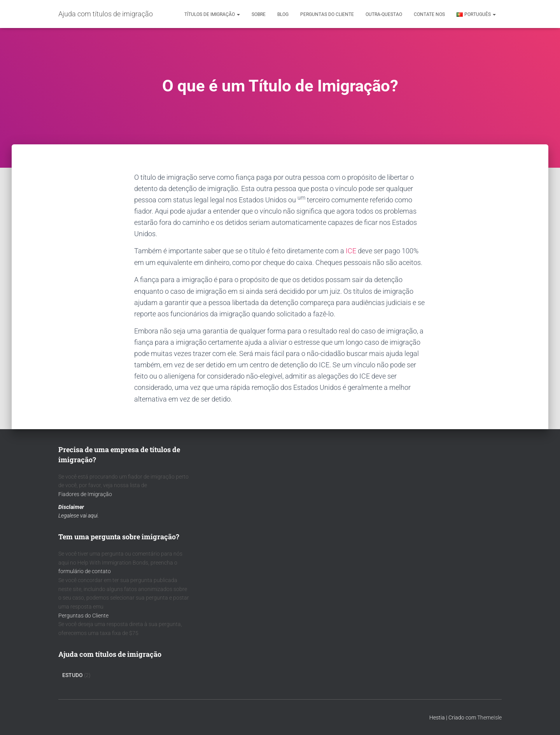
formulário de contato (85, 571)
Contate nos (429, 14)
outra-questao (384, 14)
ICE (351, 251)
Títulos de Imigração (212, 14)
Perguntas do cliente (327, 14)
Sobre (259, 14)
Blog (283, 14)
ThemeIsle (489, 717)
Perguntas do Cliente (83, 616)
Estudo (73, 675)
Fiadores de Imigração (85, 494)
